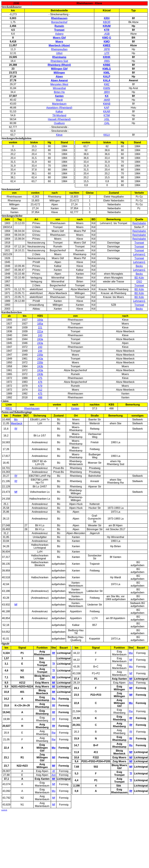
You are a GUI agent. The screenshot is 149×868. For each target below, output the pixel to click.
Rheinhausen (32, 408)
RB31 (9, 408)
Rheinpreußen (59, 49)
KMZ (107, 84)
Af (54, 771)
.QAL (107, 123)
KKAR (107, 111)
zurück (4, 810)
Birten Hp (59, 92)
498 (40, 397)
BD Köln (139, 278)
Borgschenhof (59, 22)
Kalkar (59, 111)
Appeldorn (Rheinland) (59, 108)
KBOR (107, 22)
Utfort (59, 53)
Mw (131, 653)
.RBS (107, 61)
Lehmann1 (139, 254)
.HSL (107, 119)
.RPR (107, 49)
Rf (16, 429)
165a (40, 324)
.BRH (107, 92)
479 (40, 386)
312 (40, 390)
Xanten (75, 408)
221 (40, 328)
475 (40, 378)
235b (40, 355)
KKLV (107, 135)
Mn (16, 420)
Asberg (59, 34)
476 (40, 382)
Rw (54, 733)
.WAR (107, 100)
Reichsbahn (139, 223)
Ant (54, 775)
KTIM (107, 115)
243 (40, 335)
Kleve (59, 135)
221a (40, 331)
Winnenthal (59, 88)
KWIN (107, 88)
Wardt (59, 100)
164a (40, 320)
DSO (139, 282)
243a (40, 339)
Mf (16, 492)
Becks (139, 266)
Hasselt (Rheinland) (59, 119)
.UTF (107, 53)
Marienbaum (59, 104)
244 (40, 351)
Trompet (139, 243)
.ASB (107, 34)
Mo (54, 791)
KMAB (107, 104)
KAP (107, 108)
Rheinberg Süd (59, 61)
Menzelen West (59, 84)
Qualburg (59, 123)
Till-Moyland (59, 115)
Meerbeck (17, 423)
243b (40, 366)
